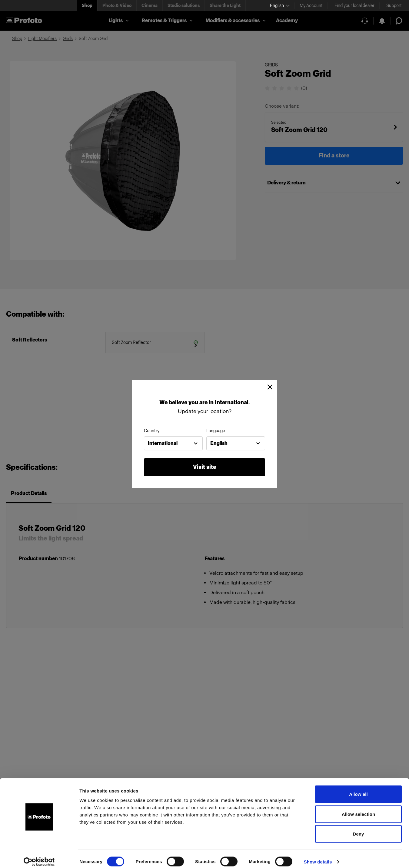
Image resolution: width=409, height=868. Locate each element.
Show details (318, 856)
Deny (358, 828)
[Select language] (280, 6)
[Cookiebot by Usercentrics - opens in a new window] (39, 856)
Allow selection (359, 808)
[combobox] (173, 443)
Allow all (358, 788)
